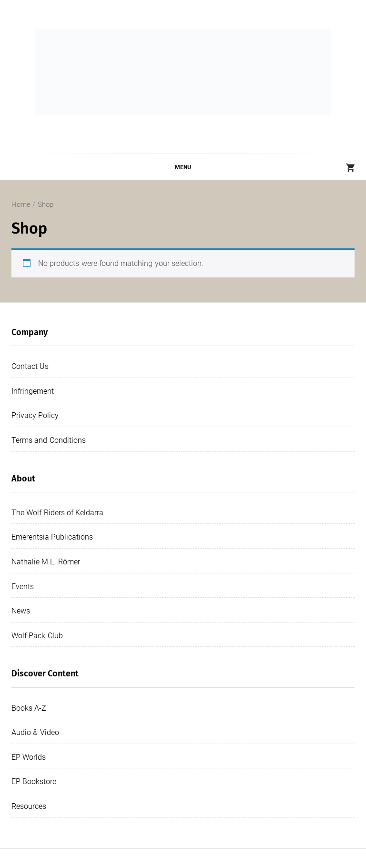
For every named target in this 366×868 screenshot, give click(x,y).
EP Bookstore (34, 781)
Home (21, 204)
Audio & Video (35, 732)
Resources (29, 806)
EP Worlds (29, 757)
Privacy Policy (35, 415)
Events (23, 587)
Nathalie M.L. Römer (46, 562)
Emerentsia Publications (52, 537)
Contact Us (30, 366)
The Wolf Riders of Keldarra (57, 513)
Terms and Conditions (49, 440)
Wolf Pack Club (37, 636)
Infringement (33, 391)
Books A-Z (29, 708)
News (21, 611)
